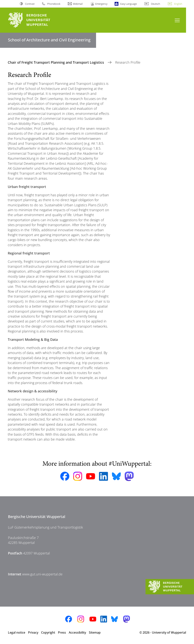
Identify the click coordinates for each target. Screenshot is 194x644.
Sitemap (95, 632)
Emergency (101, 4)
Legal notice (17, 632)
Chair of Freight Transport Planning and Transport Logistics (56, 62)
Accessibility (77, 632)
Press (62, 632)
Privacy (33, 632)
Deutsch (156, 4)
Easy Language (129, 4)
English (178, 4)
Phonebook (54, 4)
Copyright (48, 632)
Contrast (30, 4)
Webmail (78, 4)
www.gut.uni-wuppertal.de (42, 574)
